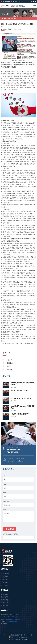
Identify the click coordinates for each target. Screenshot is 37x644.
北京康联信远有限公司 (14, 635)
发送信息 (10, 529)
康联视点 (10, 370)
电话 (4, 493)
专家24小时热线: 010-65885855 (9, 2)
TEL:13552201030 (13, 452)
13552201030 (19, 2)
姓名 (4, 476)
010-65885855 (10, 619)
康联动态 (6, 597)
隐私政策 (11, 640)
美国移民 (6, 576)
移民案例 (6, 603)
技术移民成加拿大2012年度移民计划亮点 (23, 407)
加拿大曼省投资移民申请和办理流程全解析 (22, 384)
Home (5, 18)
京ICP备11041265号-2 (27, 635)
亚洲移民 (6, 585)
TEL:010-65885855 (14, 450)
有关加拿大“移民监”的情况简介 (21, 398)
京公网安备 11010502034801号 (19, 637)
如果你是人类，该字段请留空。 (11, 534)
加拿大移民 (6, 579)
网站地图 (18, 640)
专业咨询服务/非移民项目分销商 (18, 6)
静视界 (9, 366)
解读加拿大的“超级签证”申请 (20, 414)
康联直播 (6, 600)
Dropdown (6, 501)
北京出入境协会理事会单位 (17, 5)
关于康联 (6, 606)
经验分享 (14, 18)
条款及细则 (25, 640)
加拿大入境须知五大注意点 (20, 391)
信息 (4, 510)
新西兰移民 (6, 573)
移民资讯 (6, 594)
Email (5, 484)
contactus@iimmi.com (15, 461)
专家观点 (10, 363)
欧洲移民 (6, 582)
